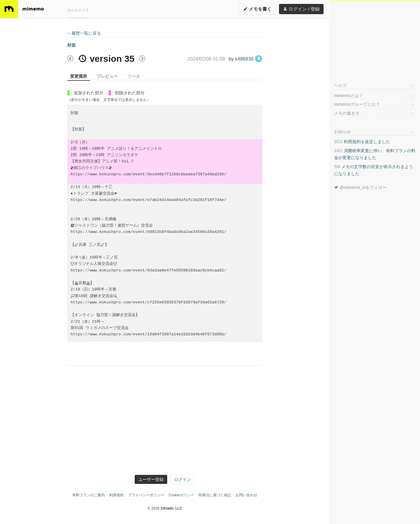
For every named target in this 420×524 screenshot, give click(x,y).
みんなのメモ (78, 10)
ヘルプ (340, 85)
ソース (134, 76)
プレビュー (107, 76)
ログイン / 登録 (301, 9)
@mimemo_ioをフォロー (360, 187)
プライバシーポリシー (146, 495)
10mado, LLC (171, 508)
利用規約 (117, 495)
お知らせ (343, 132)
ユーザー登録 (151, 479)
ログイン (183, 479)
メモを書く (257, 9)
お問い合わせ (246, 495)
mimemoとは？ (349, 96)
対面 (71, 45)
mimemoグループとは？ (357, 104)
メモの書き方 (347, 113)
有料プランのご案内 (89, 495)
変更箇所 (79, 76)
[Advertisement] (375, 38)
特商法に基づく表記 (215, 495)
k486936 (249, 59)
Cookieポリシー (182, 495)
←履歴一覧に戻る (84, 33)
